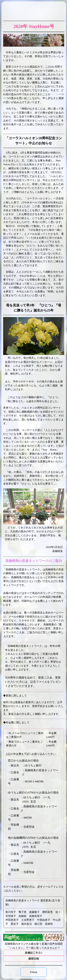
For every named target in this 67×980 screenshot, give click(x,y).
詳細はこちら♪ (34, 953)
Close (34, 972)
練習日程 (34, 959)
